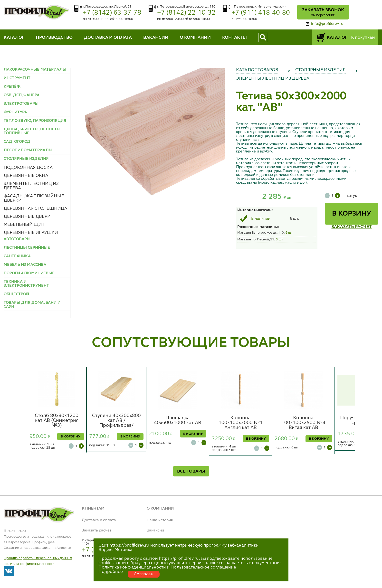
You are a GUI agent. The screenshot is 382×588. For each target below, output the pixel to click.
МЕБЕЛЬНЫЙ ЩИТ (24, 225)
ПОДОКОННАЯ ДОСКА (28, 168)
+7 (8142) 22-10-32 (186, 13)
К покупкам (363, 38)
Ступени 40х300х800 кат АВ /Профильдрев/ (116, 421)
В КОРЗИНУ (352, 214)
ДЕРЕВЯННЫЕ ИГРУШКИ (31, 233)
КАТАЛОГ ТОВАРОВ (257, 70)
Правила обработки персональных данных (38, 558)
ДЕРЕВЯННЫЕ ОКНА (26, 176)
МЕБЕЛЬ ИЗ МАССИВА (25, 265)
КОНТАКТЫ (234, 38)
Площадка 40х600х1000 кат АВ (178, 420)
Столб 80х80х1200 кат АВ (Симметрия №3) (57, 421)
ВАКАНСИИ (156, 38)
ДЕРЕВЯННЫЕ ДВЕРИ (27, 217)
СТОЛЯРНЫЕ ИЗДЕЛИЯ (320, 70)
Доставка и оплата (99, 520)
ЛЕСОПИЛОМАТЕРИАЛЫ (28, 150)
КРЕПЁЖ (12, 87)
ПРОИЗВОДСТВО (54, 38)
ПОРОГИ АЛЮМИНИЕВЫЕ (29, 273)
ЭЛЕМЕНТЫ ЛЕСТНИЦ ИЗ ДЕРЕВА (273, 78)
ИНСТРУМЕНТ (17, 78)
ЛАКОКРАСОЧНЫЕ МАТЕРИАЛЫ (35, 70)
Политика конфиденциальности (29, 564)
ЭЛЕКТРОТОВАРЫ (21, 104)
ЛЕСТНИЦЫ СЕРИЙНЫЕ (27, 248)
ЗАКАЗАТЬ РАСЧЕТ (352, 227)
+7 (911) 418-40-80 (261, 13)
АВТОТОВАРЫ (17, 239)
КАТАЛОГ (14, 38)
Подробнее (111, 572)
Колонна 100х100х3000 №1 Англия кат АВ (241, 423)
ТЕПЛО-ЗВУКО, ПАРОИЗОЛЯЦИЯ (35, 121)
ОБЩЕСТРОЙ (16, 294)
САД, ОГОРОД (17, 142)
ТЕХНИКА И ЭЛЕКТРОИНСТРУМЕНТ (26, 284)
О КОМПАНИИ (195, 38)
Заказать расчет (97, 531)
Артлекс (63, 548)
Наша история (160, 520)
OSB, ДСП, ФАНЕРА (22, 95)
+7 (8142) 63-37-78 (112, 13)
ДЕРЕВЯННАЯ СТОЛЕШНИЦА (35, 209)
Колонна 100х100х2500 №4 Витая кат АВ (303, 423)
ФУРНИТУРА (15, 112)
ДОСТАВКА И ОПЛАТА (108, 38)
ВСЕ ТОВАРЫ (191, 471)
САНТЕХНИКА (17, 256)
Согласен (144, 574)
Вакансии (155, 531)
